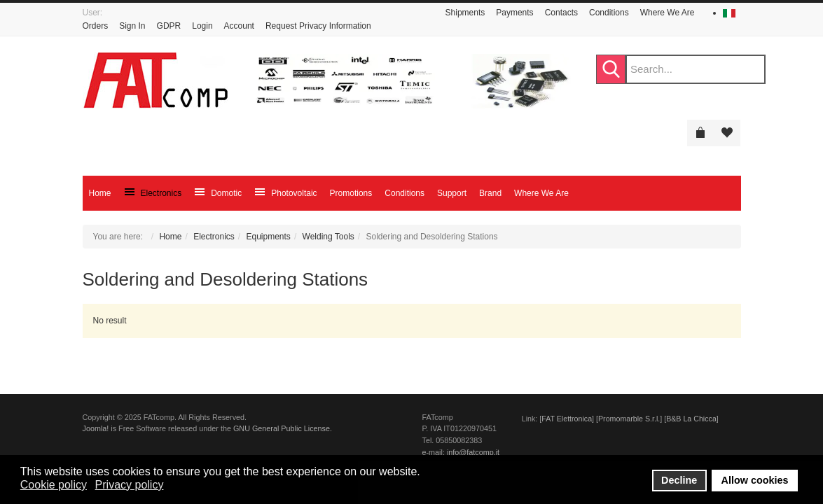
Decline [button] (679, 480)
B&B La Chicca (691, 419)
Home (170, 237)
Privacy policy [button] (130, 485)
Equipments (269, 237)
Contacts (561, 13)
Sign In (132, 26)
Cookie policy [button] (54, 485)
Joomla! (96, 428)
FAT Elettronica (567, 419)
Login (202, 26)
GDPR (169, 26)
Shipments (465, 13)
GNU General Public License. (283, 428)
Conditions (609, 13)
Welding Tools (328, 237)
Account (239, 26)
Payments (514, 13)
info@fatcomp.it (473, 452)
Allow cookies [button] (755, 480)
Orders (96, 26)
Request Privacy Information (318, 26)
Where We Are (668, 13)
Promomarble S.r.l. (629, 419)
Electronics (214, 237)
